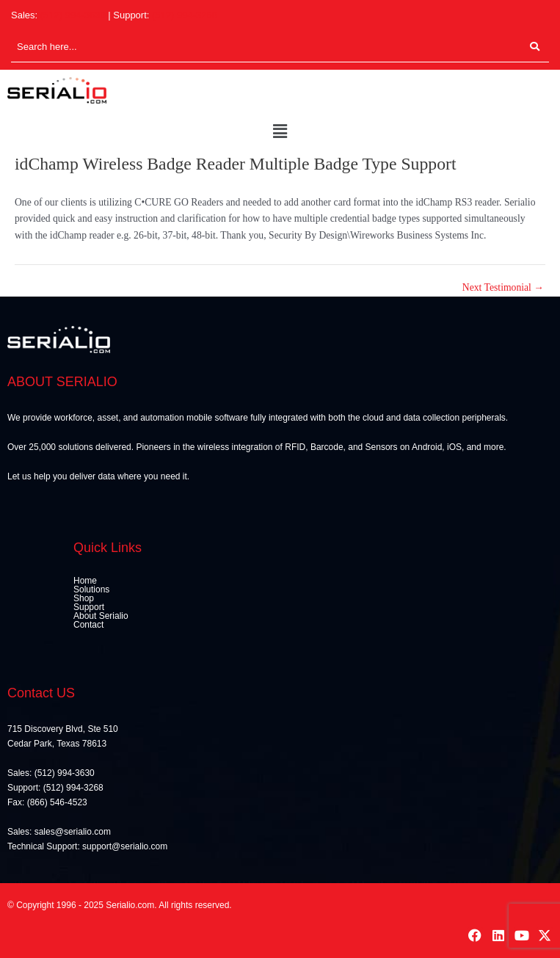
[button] (280, 132)
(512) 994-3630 (73, 15)
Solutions (91, 589)
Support (89, 607)
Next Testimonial (503, 288)
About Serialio (101, 616)
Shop (84, 598)
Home (85, 581)
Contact (88, 625)
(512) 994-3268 (185, 15)
